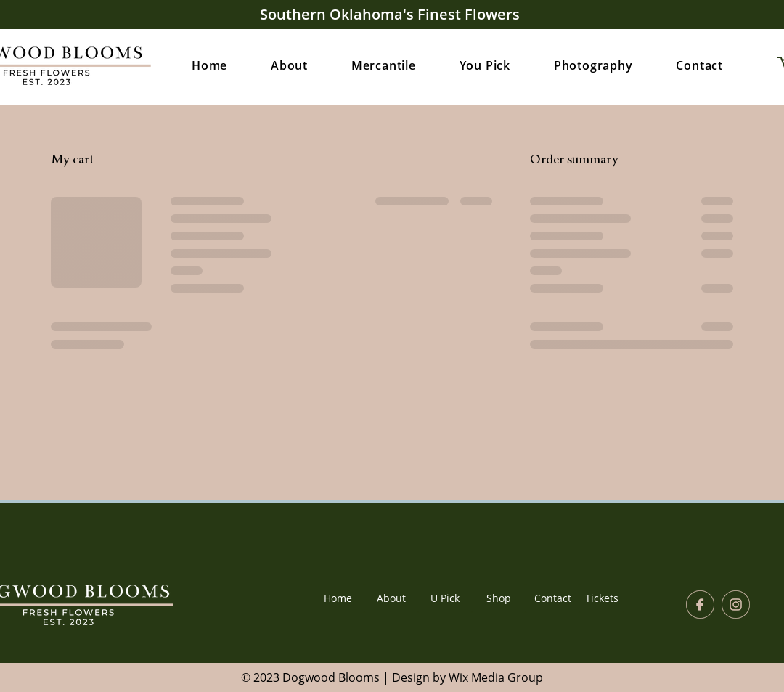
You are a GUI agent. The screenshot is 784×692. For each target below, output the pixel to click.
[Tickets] (601, 598)
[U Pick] (445, 598)
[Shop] (499, 598)
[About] (391, 598)
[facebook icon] (700, 605)
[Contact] (552, 598)
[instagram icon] (736, 605)
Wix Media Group (496, 677)
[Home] (338, 598)
